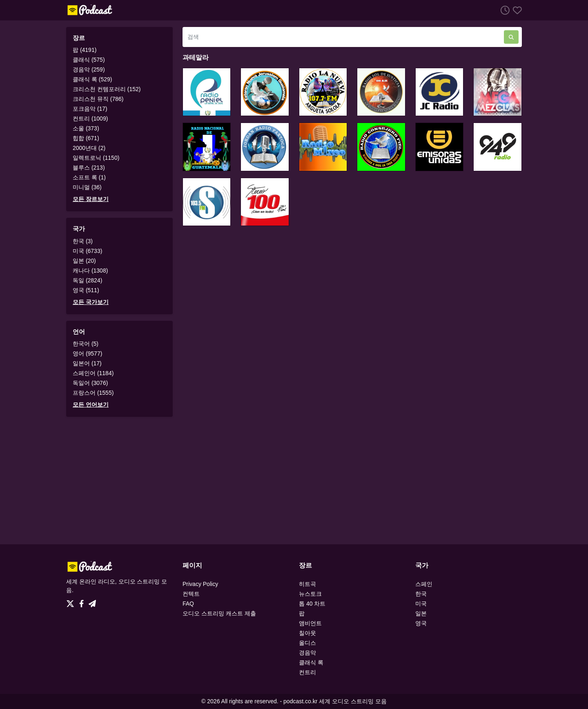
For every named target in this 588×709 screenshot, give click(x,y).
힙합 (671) (86, 138)
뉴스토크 (310, 594)
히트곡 (307, 584)
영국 (421, 623)
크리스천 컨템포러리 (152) (107, 89)
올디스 (307, 643)
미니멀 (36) (87, 187)
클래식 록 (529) (92, 79)
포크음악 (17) (90, 109)
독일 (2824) (87, 280)
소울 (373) (86, 128)
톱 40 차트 (312, 604)
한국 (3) (83, 241)
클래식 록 (311, 662)
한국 (421, 594)
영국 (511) (86, 290)
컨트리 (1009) (90, 119)
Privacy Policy (200, 584)
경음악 (307, 653)
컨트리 (307, 672)
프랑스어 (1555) (93, 393)
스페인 (424, 584)
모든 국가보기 (91, 302)
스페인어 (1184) (93, 373)
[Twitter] (72, 602)
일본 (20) (84, 261)
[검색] (343, 37)
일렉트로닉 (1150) (96, 158)
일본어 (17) (87, 363)
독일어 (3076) (90, 383)
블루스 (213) (89, 168)
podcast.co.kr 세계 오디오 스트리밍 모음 (335, 701)
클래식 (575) (89, 60)
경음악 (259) (89, 69)
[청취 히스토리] (503, 10)
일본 (421, 613)
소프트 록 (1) (89, 177)
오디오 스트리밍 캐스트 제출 (219, 613)
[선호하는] (516, 10)
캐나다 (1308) (90, 271)
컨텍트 (191, 594)
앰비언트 (310, 623)
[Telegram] (92, 602)
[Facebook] (83, 602)
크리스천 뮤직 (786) (98, 99)
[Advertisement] (294, 481)
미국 (421, 604)
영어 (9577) (87, 353)
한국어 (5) (86, 344)
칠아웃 (307, 633)
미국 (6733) (87, 251)
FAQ (188, 604)
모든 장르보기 (91, 199)
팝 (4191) (85, 50)
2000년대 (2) (89, 148)
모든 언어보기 (91, 405)
